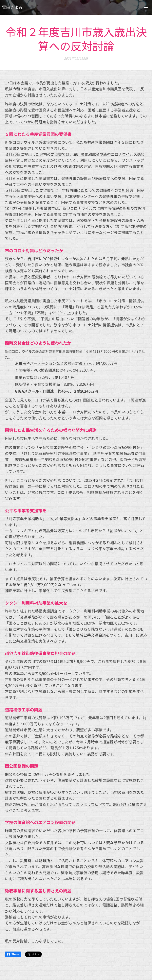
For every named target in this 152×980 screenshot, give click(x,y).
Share (13, 954)
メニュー (146, 8)
